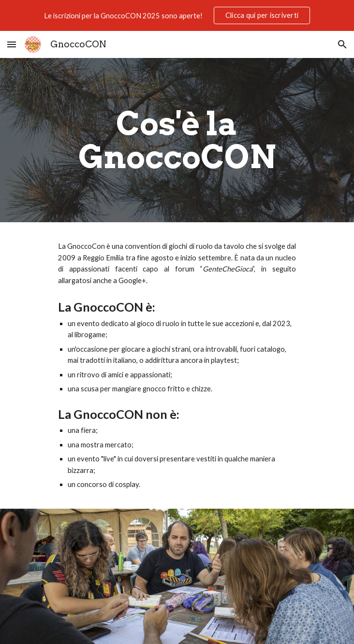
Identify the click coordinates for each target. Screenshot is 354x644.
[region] (177, 15)
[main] (177, 140)
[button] (12, 44)
